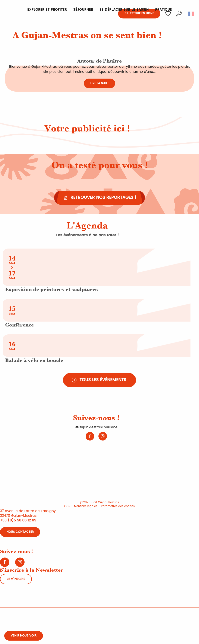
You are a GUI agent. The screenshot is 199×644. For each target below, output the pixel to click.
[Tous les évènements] (99, 380)
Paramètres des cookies (118, 506)
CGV (67, 506)
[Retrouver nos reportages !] (99, 198)
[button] (179, 14)
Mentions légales (86, 506)
